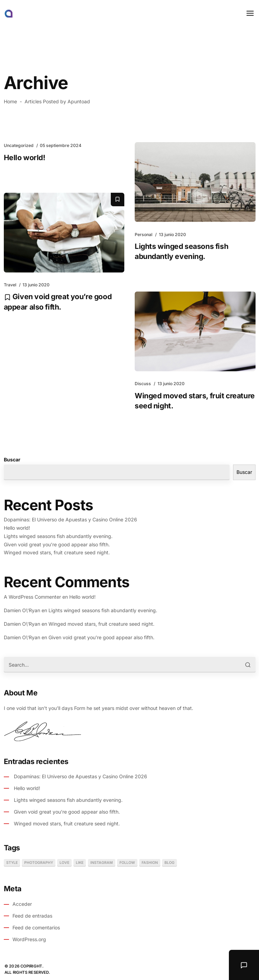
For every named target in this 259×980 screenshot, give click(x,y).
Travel (10, 285)
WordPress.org (29, 939)
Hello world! (25, 158)
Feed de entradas (32, 916)
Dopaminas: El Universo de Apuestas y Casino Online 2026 (70, 519)
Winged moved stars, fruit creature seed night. (57, 552)
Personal (144, 235)
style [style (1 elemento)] (12, 863)
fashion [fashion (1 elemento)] (150, 863)
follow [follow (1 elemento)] (127, 863)
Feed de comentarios (36, 927)
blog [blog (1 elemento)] (169, 863)
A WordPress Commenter (32, 597)
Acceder (22, 904)
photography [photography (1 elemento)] (39, 863)
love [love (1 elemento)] (64, 863)
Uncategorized (19, 145)
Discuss (143, 384)
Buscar (12, 459)
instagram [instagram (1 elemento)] (102, 863)
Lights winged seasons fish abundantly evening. (58, 536)
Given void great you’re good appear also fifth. (57, 544)
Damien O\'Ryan (22, 610)
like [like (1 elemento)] (80, 863)
